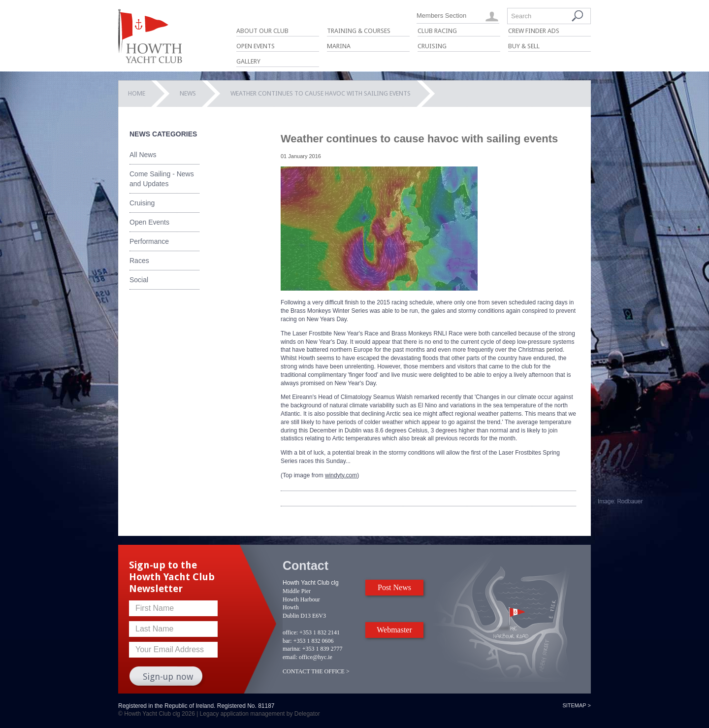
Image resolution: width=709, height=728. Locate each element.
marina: (292, 649)
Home (137, 93)
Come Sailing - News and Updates (162, 179)
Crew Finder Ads (534, 31)
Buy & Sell (524, 46)
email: (290, 657)
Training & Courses (359, 31)
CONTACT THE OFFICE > (316, 671)
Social (139, 280)
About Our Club (262, 31)
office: (290, 632)
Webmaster (394, 630)
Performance (149, 241)
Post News (394, 587)
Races (139, 261)
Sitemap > (577, 705)
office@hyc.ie (316, 657)
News (188, 93)
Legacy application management (242, 714)
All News (143, 155)
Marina (339, 46)
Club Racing (437, 31)
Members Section (441, 16)
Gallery (248, 61)
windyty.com (341, 475)
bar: (287, 641)
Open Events (256, 46)
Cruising (432, 46)
